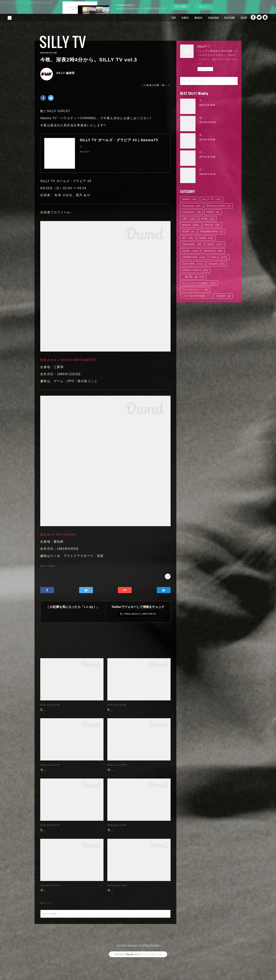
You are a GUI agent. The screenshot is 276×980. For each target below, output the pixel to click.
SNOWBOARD (212, 232)
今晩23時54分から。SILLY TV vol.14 (136, 901)
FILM (208, 219)
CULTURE (221, 18)
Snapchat (265, 18)
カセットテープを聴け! (199, 283)
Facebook (250, 18)
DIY (188, 238)
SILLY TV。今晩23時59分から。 (65, 836)
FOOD (213, 212)
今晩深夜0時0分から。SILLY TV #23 (135, 770)
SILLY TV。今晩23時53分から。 (65, 710)
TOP (165, 18)
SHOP (235, 18)
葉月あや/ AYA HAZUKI (58, 535)
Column (217, 264)
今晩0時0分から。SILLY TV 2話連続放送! (72, 901)
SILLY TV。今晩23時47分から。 (132, 710)
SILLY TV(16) (48, 566)
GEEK (215, 244)
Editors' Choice (195, 270)
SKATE (212, 225)
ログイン (204, 7)
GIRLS (177, 18)
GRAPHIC (213, 251)
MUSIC (190, 18)
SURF (189, 232)
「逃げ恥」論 (193, 277)
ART (189, 219)
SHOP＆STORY (219, 206)
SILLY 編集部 (66, 73)
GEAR (190, 251)
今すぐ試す (181, 7)
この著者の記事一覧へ (156, 85)
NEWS (190, 199)
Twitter (258, 18)
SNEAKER (192, 244)
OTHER (223, 296)
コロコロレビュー (195, 290)
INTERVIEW (194, 257)
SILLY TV (63, 42)
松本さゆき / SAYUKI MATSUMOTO (68, 360)
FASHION (205, 18)
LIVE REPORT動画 (196, 296)
